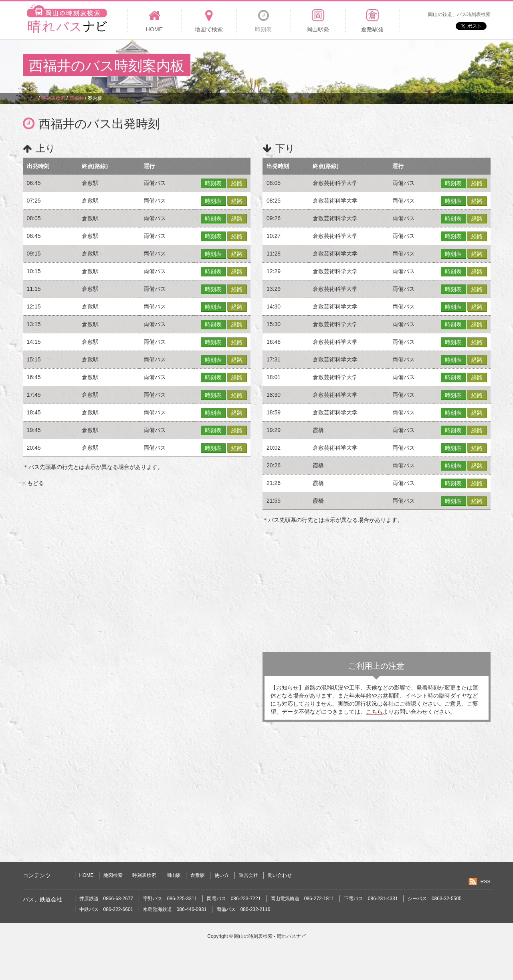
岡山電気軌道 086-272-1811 (302, 899)
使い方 (222, 875)
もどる (33, 483)
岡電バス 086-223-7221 (234, 899)
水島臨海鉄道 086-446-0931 (175, 909)
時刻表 (213, 183)
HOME (87, 875)
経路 (237, 183)
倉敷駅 (198, 875)
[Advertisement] (344, 66)
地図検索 (113, 875)
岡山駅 (174, 875)
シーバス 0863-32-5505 (435, 899)
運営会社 (248, 875)
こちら (374, 712)
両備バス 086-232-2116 (243, 909)
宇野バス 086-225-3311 (170, 899)
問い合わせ (280, 875)
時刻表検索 (144, 875)
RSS (486, 882)
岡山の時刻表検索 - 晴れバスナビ (270, 936)
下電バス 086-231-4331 (371, 899)
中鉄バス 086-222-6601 (106, 909)
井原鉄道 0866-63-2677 (106, 899)
